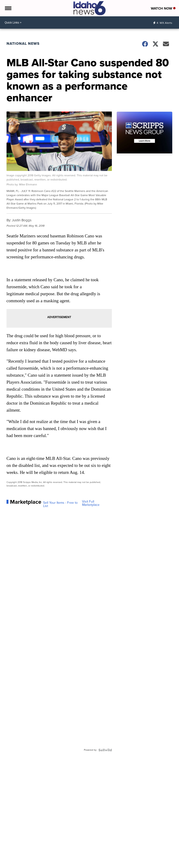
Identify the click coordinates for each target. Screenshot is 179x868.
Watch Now (163, 8)
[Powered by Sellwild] (105, 750)
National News (23, 43)
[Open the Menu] (8, 8)
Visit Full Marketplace (91, 503)
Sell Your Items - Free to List (60, 504)
